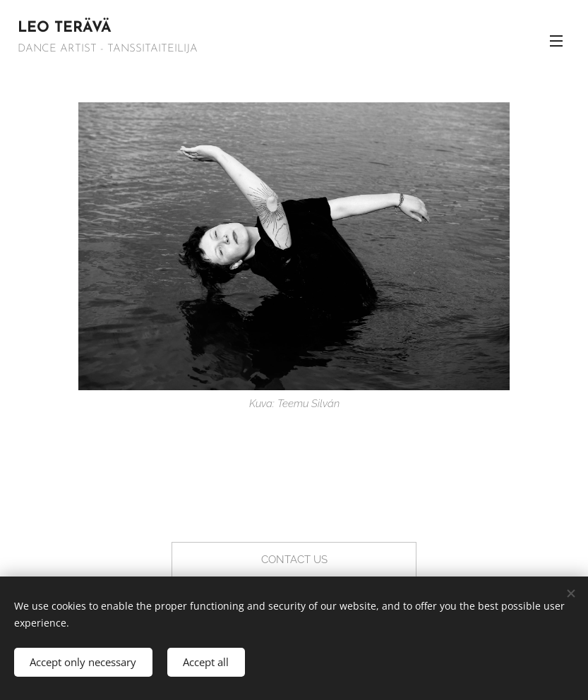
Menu (556, 41)
